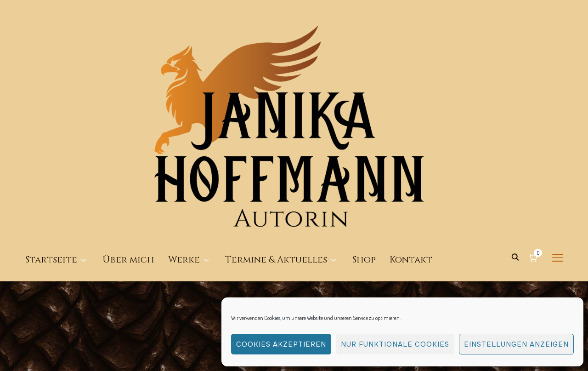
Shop (364, 150)
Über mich (128, 150)
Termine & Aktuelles (276, 150)
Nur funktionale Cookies (395, 344)
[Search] (515, 147)
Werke (184, 150)
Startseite (51, 150)
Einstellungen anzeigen (516, 344)
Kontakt (411, 150)
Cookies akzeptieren (281, 344)
